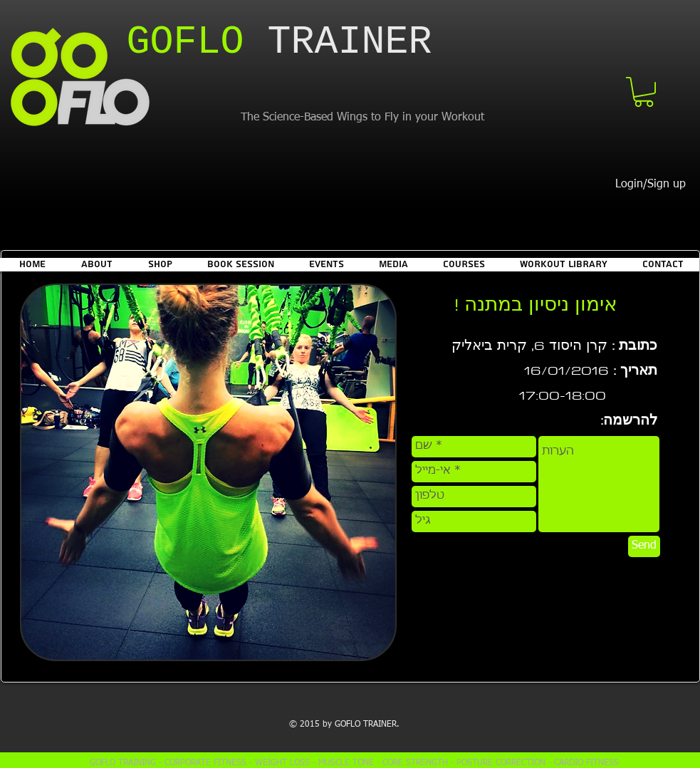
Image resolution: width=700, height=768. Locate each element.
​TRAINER (280, 42)
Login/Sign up (651, 185)
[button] (644, 92)
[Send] (644, 546)
